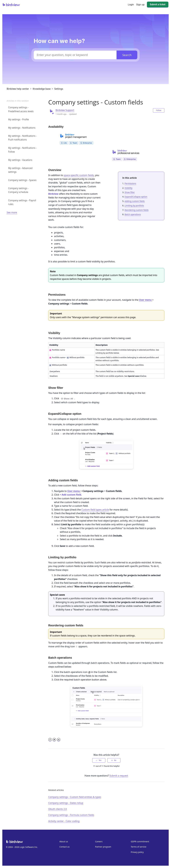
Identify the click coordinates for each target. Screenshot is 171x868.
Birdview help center (18, 89)
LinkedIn (59, 741)
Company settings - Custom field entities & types (75, 797)
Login (131, 5)
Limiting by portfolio (134, 205)
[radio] (99, 760)
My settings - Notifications (22, 128)
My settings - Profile (19, 119)
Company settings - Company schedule (18, 190)
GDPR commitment (140, 841)
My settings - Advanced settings (20, 170)
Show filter (130, 192)
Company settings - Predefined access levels (21, 109)
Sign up (140, 5)
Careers (99, 841)
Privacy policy (137, 852)
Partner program (103, 847)
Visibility (129, 188)
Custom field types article (95, 510)
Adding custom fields (135, 201)
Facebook (50, 741)
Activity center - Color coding (64, 821)
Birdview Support (65, 110)
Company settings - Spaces (22, 180)
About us (64, 841)
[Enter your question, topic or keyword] (75, 55)
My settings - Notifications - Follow (22, 150)
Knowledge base (42, 89)
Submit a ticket (158, 4)
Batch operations (133, 214)
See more (12, 212)
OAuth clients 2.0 (57, 809)
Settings (59, 89)
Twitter (54, 741)
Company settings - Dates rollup (66, 803)
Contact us (65, 847)
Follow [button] (159, 110)
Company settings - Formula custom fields (71, 815)
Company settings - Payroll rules (22, 202)
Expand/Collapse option (136, 197)
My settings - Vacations (20, 160)
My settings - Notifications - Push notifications (22, 138)
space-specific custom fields (79, 175)
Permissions (130, 183)
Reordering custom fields (137, 210)
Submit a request (119, 776)
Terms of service (139, 847)
